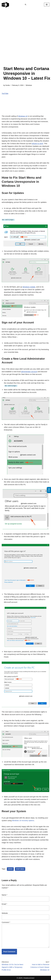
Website (5, 913)
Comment (6, 922)
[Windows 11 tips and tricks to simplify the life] (6, 5)
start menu (20, 869)
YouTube (5, 93)
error (10, 869)
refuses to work (37, 143)
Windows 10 (23, 116)
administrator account (29, 371)
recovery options (23, 820)
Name (5, 895)
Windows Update (29, 287)
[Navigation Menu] (47, 5)
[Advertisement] (25, 40)
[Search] (26, 5)
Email (4, 904)
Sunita (8, 85)
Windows (29, 85)
